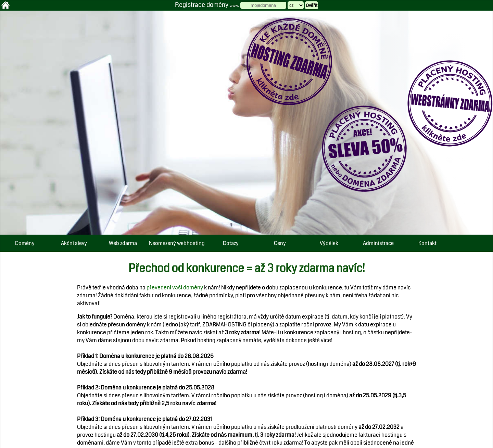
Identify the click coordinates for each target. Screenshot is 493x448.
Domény (25, 243)
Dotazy (231, 243)
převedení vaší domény (175, 288)
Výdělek (329, 243)
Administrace (378, 243)
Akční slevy (74, 243)
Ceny (280, 243)
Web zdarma (123, 243)
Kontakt (427, 243)
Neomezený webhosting (177, 243)
